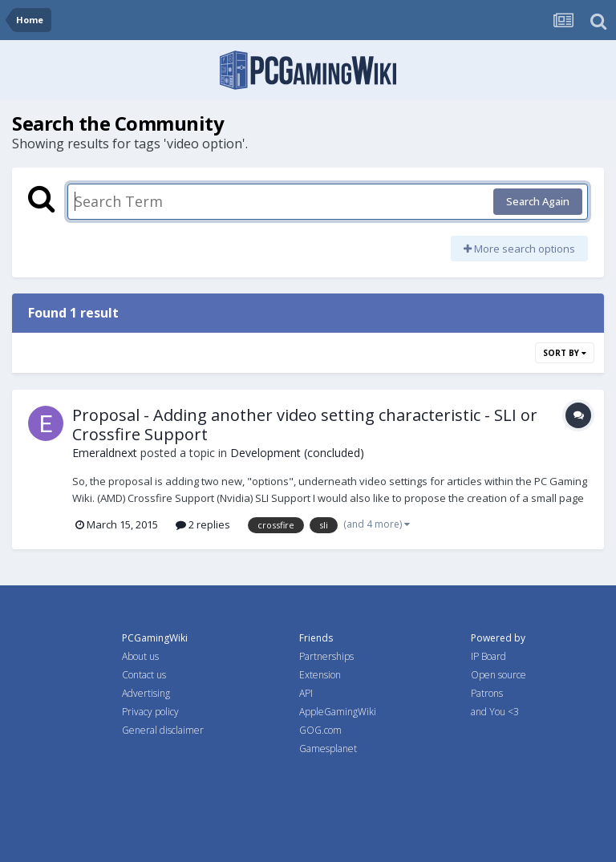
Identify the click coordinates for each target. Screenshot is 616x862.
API (306, 693)
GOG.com (320, 730)
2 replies (203, 524)
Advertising (146, 693)
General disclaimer (163, 730)
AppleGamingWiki (338, 712)
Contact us (144, 675)
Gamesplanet (328, 749)
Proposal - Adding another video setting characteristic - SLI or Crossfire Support (305, 425)
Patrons (487, 693)
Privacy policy (150, 712)
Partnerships (326, 656)
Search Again (538, 201)
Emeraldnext (105, 453)
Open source (498, 675)
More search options (519, 249)
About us (140, 656)
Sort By (565, 353)
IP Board (488, 656)
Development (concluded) (297, 453)
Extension (320, 675)
